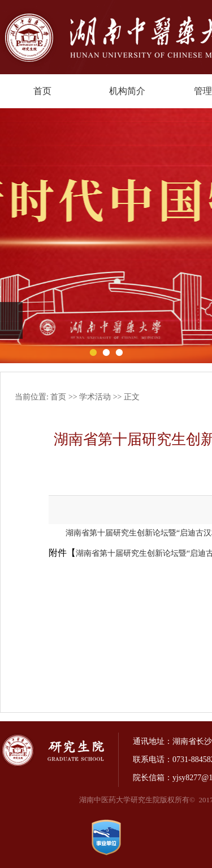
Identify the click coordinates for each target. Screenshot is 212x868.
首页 (42, 91)
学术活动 (95, 397)
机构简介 (127, 91)
